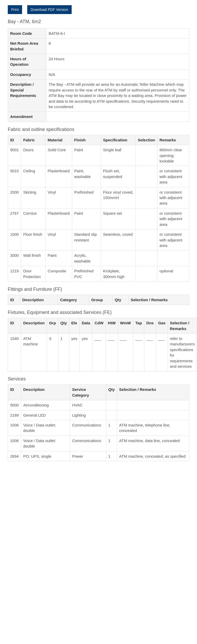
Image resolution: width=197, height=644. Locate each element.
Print (15, 10)
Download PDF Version (49, 10)
